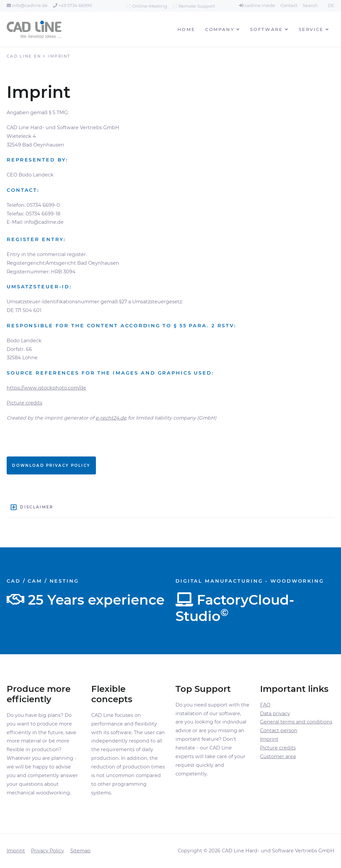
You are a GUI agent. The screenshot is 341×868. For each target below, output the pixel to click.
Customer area (278, 756)
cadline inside (257, 5)
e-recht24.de (111, 418)
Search (310, 5)
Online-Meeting (150, 6)
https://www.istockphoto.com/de (46, 388)
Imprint (269, 739)
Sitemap (80, 851)
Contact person (279, 730)
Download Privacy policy (51, 465)
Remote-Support (197, 6)
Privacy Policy (47, 851)
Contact (289, 5)
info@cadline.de (27, 5)
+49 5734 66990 (73, 5)
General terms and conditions (296, 722)
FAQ (265, 705)
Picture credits (24, 403)
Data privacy (275, 714)
